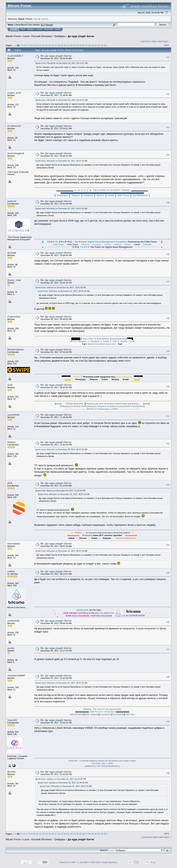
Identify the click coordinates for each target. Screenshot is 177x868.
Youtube (110, 406)
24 (77, 45)
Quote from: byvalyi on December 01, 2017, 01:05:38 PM (63, 783)
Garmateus (14, 544)
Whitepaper (62, 195)
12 (40, 45)
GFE (10, 483)
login (35, 19)
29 (93, 45)
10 (34, 45)
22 (71, 45)
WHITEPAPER (77, 715)
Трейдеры (60, 36)
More (58, 29)
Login (39, 29)
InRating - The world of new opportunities (102, 709)
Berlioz (11, 772)
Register (49, 29)
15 (49, 45)
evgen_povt (14, 93)
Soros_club (14, 280)
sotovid (12, 201)
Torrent (49, 25)
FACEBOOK (105, 715)
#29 (168, 351)
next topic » (164, 41)
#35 (168, 573)
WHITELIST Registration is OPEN (102, 409)
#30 (168, 386)
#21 (168, 57)
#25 (168, 203)
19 (62, 45)
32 (102, 45)
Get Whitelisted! (140, 195)
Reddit (111, 195)
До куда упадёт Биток (81, 36)
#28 (168, 318)
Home (14, 29)
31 (99, 45)
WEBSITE (90, 766)
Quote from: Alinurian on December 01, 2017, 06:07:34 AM (61, 161)
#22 (168, 94)
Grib (10, 385)
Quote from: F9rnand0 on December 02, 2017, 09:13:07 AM (61, 63)
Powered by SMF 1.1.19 (71, 862)
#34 (168, 545)
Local (26, 36)
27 (86, 45)
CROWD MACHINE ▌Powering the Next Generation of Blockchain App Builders (102, 404)
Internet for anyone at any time (102, 344)
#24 (168, 155)
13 (43, 45)
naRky (11, 571)
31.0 (43, 25)
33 (105, 45)
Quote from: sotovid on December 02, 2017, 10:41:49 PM (61, 288)
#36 (168, 622)
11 (37, 45)
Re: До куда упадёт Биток (56, 56)
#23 (168, 128)
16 (52, 45)
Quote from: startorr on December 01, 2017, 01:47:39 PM (61, 779)
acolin (11, 648)
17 (56, 45)
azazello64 (13, 415)
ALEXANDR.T (15, 56)
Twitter (106, 341)
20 (65, 45)
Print (167, 45)
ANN (115, 341)
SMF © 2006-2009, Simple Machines (101, 862)
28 (90, 45)
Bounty (124, 341)
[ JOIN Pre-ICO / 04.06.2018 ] (102, 712)
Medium (100, 195)
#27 (168, 282)
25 (80, 45)
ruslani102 (13, 621)
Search (31, 29)
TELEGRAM (118, 715)
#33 (168, 485)
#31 (168, 416)
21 (68, 45)
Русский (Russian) (42, 36)
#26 (168, 254)
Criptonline (14, 317)
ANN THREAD (92, 715)
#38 (168, 677)
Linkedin (76, 406)
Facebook (88, 195)
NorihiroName (16, 350)
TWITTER (130, 715)
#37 (168, 650)
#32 (168, 444)
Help (23, 29)
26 (83, 45)
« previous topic (148, 41)
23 (74, 45)
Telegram (76, 195)
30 (96, 45)
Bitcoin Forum (13, 36)
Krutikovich (14, 126)
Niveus (11, 442)
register (44, 19)
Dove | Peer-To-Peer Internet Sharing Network (104, 339)
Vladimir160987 (16, 676)
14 (46, 45)
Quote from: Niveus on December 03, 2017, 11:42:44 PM (60, 491)
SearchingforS (16, 153)
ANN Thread (123, 195)
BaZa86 (12, 253)
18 (59, 45)
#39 (168, 722)
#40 (168, 773)
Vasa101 (12, 720)
